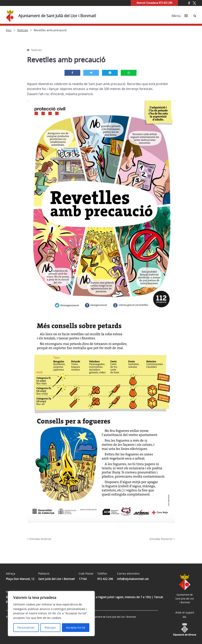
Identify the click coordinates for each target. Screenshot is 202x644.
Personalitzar (26, 627)
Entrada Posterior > (162, 539)
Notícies (23, 30)
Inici (9, 30)
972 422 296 (105, 579)
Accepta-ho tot (76, 627)
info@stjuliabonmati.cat (133, 579)
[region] (51, 614)
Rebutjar (50, 627)
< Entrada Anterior (39, 539)
